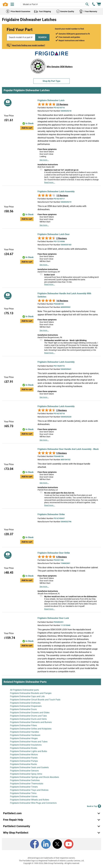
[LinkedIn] (46, 844)
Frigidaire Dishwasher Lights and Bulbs (29, 751)
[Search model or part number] (55, 4)
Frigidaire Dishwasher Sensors (24, 771)
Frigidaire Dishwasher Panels (24, 758)
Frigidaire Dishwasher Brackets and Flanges (31, 693)
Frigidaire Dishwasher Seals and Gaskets (29, 767)
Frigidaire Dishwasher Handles (24, 732)
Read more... (50, 182)
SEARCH (42, 37)
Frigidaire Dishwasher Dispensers (26, 706)
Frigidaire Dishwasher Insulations (26, 745)
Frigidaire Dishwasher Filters (23, 725)
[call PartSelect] (94, 4)
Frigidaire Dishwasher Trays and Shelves (29, 790)
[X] (57, 844)
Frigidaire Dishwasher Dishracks (25, 703)
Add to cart (27, 128)
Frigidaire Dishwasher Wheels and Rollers (30, 800)
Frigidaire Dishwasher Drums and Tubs (28, 716)
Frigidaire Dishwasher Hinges (24, 738)
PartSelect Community (17, 826)
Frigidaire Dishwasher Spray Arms (26, 774)
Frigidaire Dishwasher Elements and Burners (31, 722)
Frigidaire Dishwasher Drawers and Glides (30, 713)
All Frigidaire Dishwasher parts (24, 690)
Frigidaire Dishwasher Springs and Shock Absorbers (35, 777)
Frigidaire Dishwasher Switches (25, 780)
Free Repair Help (13, 820)
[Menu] (12, 4)
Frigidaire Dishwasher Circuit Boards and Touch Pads (35, 700)
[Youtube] (69, 844)
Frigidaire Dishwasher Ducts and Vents (28, 719)
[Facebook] (34, 844)
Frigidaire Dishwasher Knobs (24, 748)
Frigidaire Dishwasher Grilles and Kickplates (31, 729)
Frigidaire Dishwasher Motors (24, 755)
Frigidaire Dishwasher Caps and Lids (27, 696)
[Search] (87, 4)
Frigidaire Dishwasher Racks (23, 764)
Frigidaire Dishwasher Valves (24, 796)
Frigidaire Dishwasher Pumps (24, 761)
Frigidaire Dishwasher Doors (23, 709)
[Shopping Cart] (99, 4)
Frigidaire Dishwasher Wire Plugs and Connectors (33, 803)
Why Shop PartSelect (16, 833)
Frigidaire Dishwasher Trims (23, 793)
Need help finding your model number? (29, 45)
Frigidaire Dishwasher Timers (24, 787)
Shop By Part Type (51, 81)
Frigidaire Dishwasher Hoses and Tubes (29, 742)
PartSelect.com (12, 813)
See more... (44, 160)
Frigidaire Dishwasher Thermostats (27, 784)
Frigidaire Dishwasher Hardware (25, 735)
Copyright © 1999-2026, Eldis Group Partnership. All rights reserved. (51, 863)
